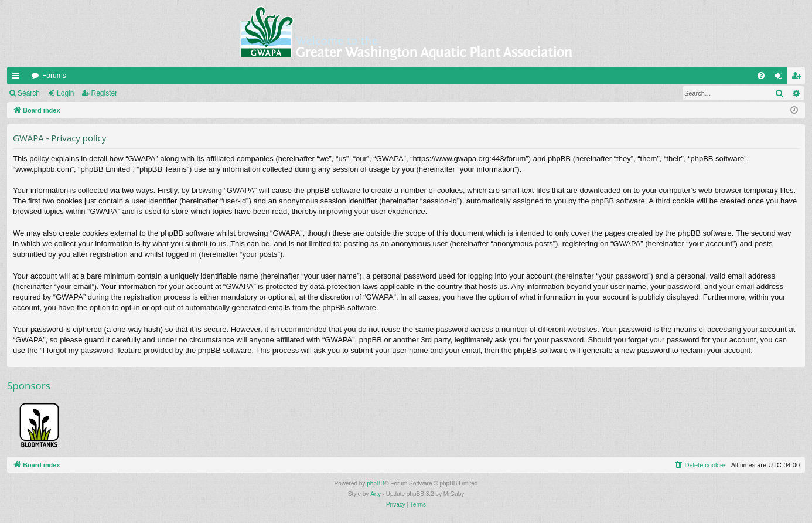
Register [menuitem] (799, 78)
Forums (54, 76)
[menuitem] (761, 76)
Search (29, 93)
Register (105, 93)
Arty (376, 494)
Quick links (18, 78)
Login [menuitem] (781, 78)
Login (65, 93)
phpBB (376, 483)
